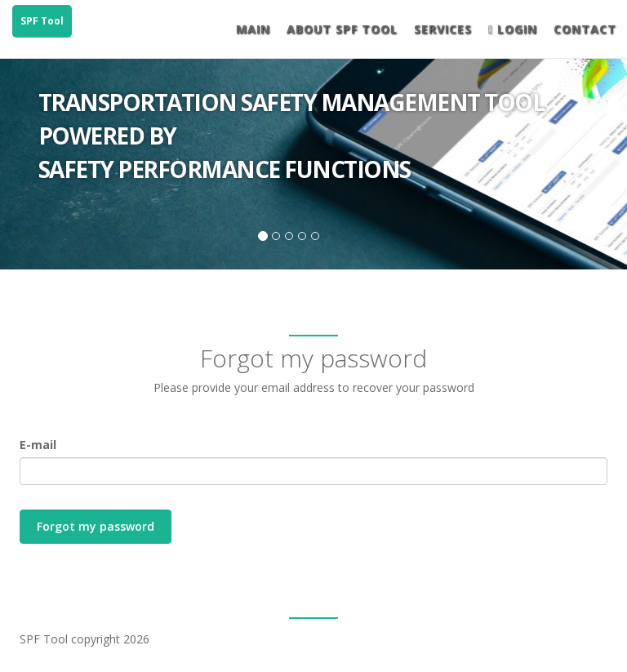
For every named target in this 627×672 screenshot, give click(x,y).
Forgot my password (96, 526)
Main (253, 29)
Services (443, 29)
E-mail (38, 445)
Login (513, 29)
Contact (585, 29)
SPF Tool (42, 21)
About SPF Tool (342, 29)
